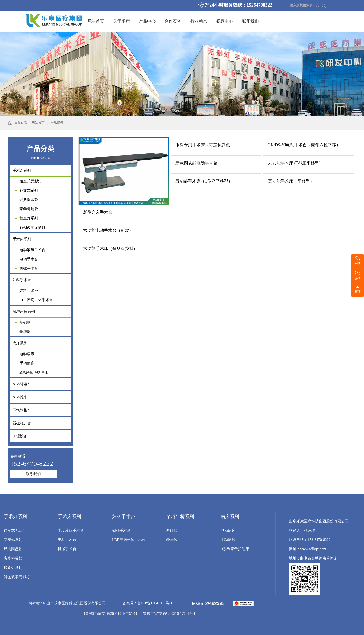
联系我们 (250, 21)
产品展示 (57, 123)
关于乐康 (121, 21)
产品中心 (147, 21)
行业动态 (199, 21)
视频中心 (225, 21)
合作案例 (173, 21)
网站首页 (96, 21)
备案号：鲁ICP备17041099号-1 (147, 603)
